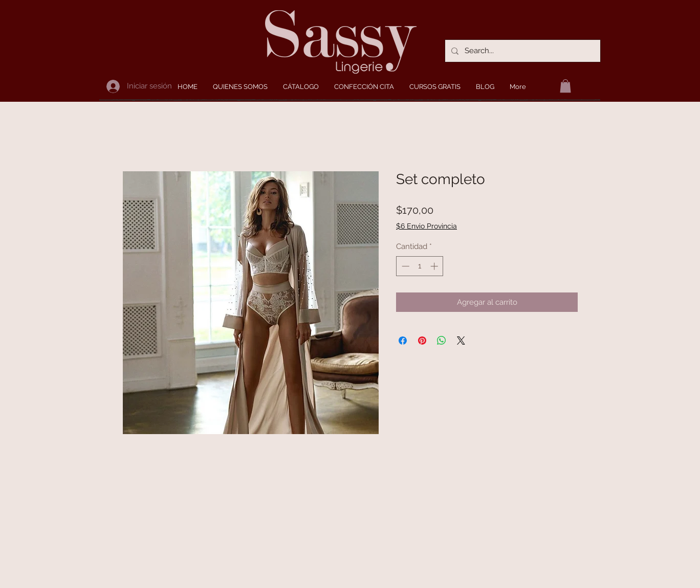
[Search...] (522, 51)
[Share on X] (461, 341)
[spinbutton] (420, 266)
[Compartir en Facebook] (403, 341)
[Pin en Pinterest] (422, 341)
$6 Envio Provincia (426, 226)
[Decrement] (404, 266)
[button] (565, 86)
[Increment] (435, 266)
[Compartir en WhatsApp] (442, 341)
